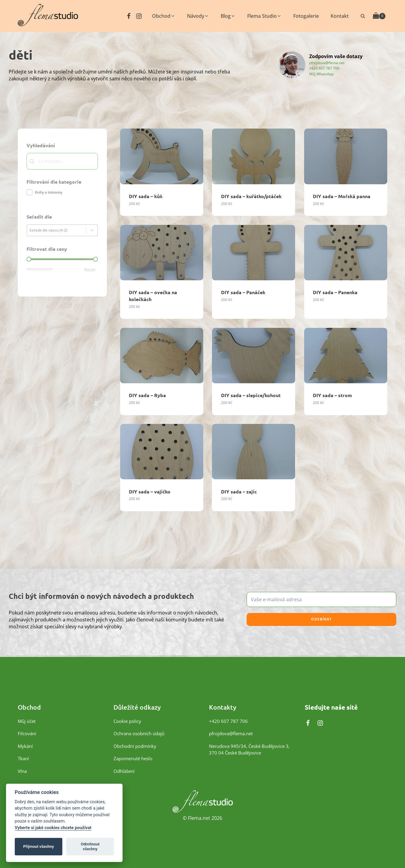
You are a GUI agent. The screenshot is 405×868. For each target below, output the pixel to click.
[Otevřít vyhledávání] (363, 16)
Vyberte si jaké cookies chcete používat (53, 828)
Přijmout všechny (39, 846)
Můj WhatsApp (321, 74)
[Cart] (379, 16)
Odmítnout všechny (90, 846)
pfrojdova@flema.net (327, 62)
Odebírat (321, 619)
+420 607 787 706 (324, 68)
